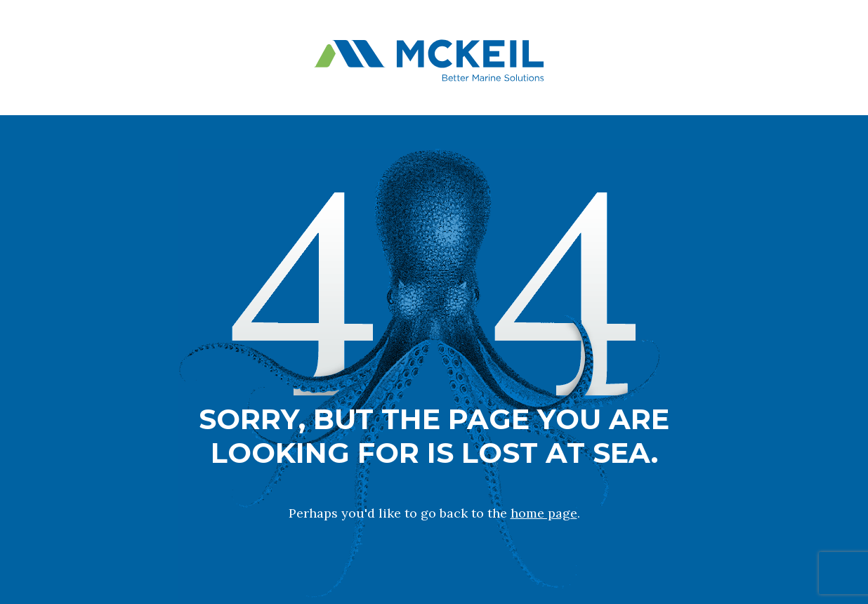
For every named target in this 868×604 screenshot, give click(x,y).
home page (544, 513)
